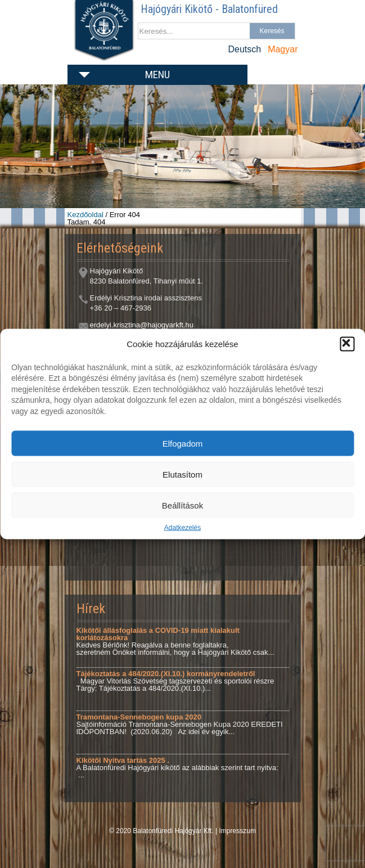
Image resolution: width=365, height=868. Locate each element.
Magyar (283, 49)
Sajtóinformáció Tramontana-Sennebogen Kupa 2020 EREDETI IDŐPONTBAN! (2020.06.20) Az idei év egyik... (180, 724)
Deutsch (244, 49)
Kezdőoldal (85, 215)
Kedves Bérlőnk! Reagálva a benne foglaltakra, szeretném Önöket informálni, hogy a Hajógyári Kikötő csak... (175, 641)
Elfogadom (183, 443)
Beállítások (182, 505)
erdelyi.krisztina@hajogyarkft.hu (142, 325)
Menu (157, 75)
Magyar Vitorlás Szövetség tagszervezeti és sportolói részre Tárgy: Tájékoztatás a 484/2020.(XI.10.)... (175, 681)
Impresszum (238, 831)
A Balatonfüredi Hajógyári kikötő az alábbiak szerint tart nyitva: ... (182, 768)
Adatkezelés (182, 528)
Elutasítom (182, 474)
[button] (347, 344)
